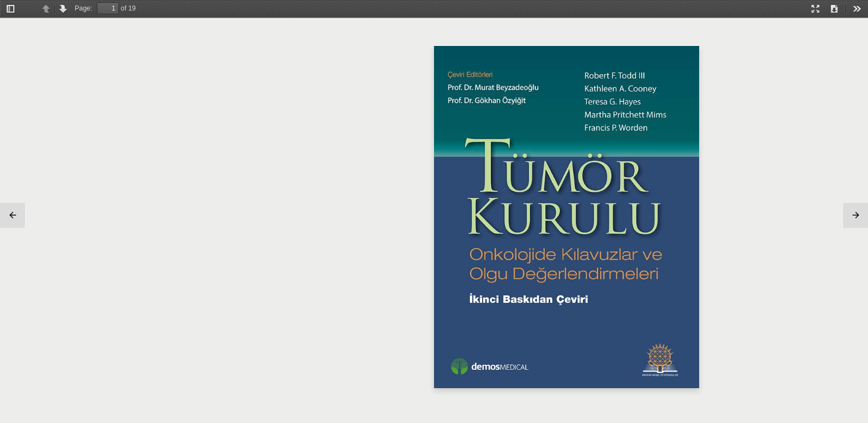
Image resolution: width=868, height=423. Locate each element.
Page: (83, 8)
